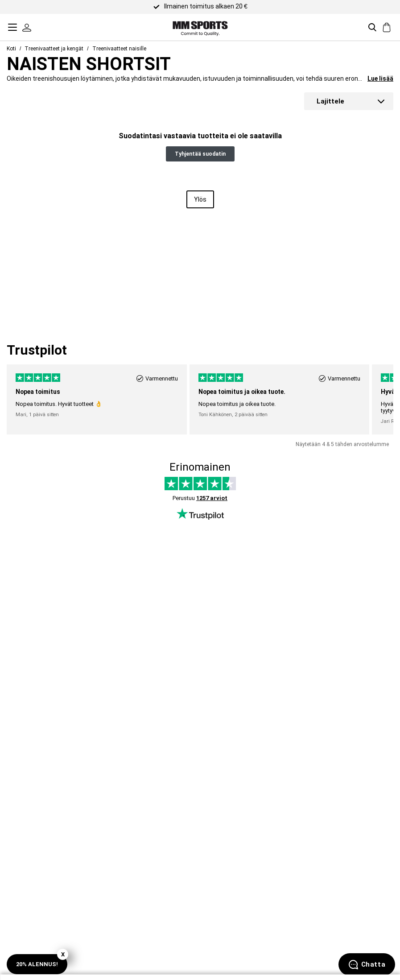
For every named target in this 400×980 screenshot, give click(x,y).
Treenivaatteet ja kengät (54, 49)
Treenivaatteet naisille (119, 49)
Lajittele (330, 101)
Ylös (200, 199)
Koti (11, 49)
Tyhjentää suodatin (200, 154)
